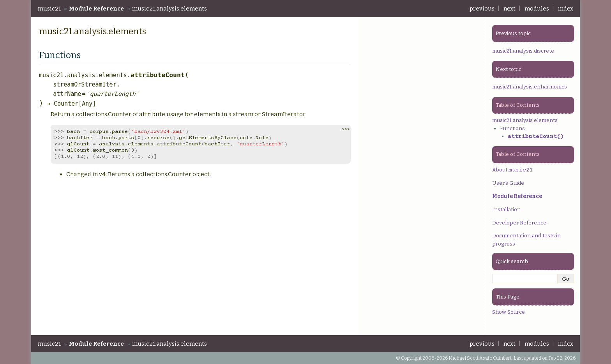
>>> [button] (346, 129)
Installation (506, 209)
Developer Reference (519, 223)
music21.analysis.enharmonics (530, 87)
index (566, 9)
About (513, 170)
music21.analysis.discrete (523, 51)
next (509, 9)
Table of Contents (518, 105)
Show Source (509, 312)
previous (482, 9)
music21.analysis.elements (170, 9)
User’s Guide (508, 183)
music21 (49, 9)
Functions (512, 128)
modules (537, 9)
